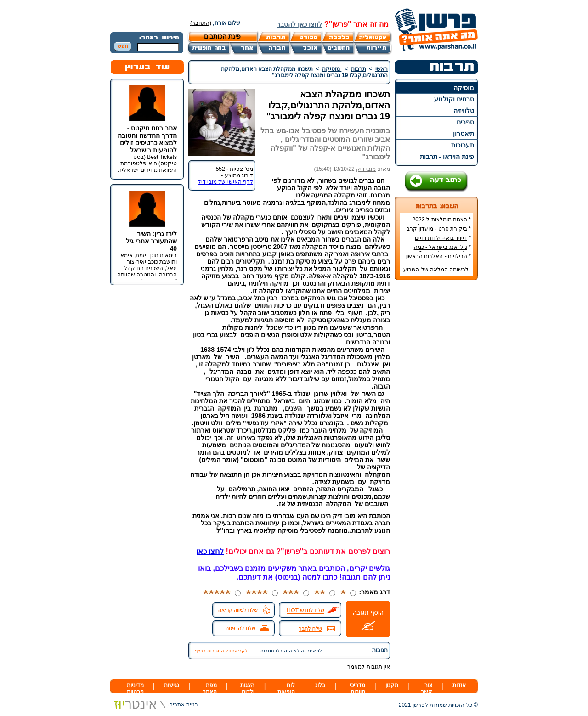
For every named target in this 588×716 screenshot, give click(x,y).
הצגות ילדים (247, 688)
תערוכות (463, 145)
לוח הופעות (286, 688)
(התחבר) (201, 23)
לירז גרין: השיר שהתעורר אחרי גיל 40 (151, 241)
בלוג (320, 685)
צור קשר (427, 688)
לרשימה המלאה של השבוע (436, 270)
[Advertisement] (436, 424)
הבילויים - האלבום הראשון (436, 256)
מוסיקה (464, 88)
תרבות (359, 69)
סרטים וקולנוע (454, 99)
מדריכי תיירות (357, 688)
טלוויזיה (464, 111)
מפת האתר (210, 688)
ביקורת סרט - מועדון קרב (437, 229)
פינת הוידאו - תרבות (447, 157)
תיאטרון (464, 134)
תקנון (392, 685)
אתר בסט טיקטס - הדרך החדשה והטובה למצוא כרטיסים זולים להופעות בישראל (147, 139)
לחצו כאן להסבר (299, 24)
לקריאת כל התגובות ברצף (221, 651)
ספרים (465, 122)
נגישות (172, 685)
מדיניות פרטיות (135, 688)
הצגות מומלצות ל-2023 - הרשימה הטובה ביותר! (440, 223)
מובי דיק (366, 169)
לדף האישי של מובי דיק (225, 182)
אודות (459, 685)
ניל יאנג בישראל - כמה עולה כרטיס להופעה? (442, 250)
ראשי (382, 69)
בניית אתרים (154, 705)
